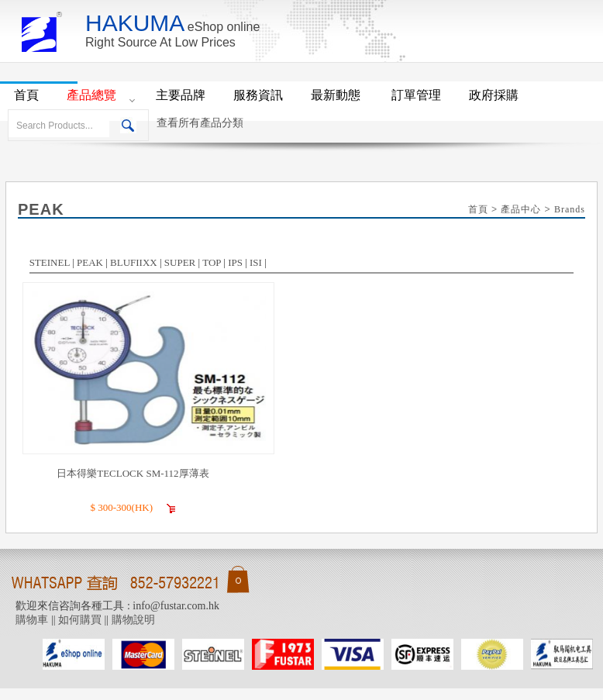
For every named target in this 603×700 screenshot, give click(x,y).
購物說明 (133, 620)
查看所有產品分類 (200, 123)
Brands (570, 209)
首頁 (26, 95)
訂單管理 (416, 95)
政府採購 (494, 95)
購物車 (32, 620)
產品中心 (521, 209)
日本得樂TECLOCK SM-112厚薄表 (133, 473)
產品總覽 (91, 95)
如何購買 (80, 620)
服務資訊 (258, 95)
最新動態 (337, 95)
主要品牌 (181, 95)
